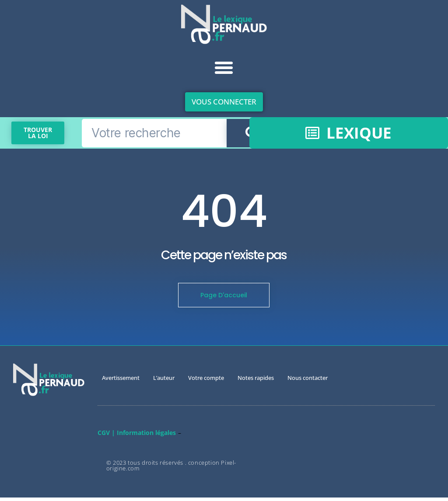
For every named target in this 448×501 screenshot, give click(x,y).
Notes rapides (256, 381)
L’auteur (164, 381)
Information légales (146, 436)
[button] (224, 68)
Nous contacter (308, 381)
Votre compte (206, 381)
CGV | (106, 436)
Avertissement (121, 381)
